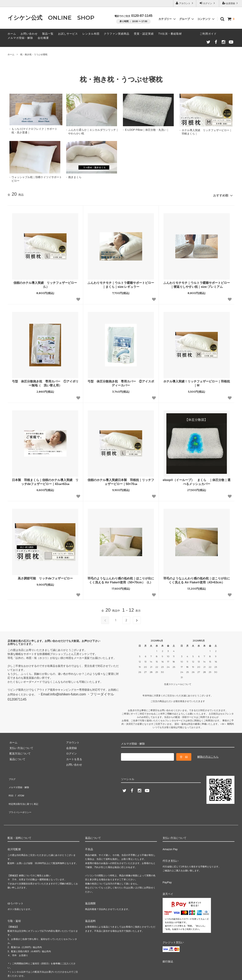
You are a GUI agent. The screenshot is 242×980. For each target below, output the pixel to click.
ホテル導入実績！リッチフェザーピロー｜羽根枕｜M (197, 382)
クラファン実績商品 (117, 34)
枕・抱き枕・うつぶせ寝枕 (34, 54)
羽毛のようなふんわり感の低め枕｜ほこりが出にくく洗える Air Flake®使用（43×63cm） (197, 579)
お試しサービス (68, 34)
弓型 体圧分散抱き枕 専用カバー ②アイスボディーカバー (121, 382)
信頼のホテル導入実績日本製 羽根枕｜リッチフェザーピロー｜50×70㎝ (121, 480)
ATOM (19, 787)
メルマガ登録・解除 (20, 38)
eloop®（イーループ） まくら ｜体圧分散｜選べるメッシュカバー (197, 480)
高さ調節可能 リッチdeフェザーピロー (45, 577)
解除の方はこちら (208, 755)
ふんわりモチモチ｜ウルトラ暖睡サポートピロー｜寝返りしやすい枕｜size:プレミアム (197, 283)
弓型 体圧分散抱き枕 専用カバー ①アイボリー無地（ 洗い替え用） (45, 382)
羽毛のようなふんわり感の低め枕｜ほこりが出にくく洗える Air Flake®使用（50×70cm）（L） (121, 579)
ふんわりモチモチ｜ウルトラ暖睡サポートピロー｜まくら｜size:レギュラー (121, 283)
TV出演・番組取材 (170, 34)
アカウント (185, 3)
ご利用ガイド (208, 34)
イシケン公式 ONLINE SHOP (51, 18)
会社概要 (43, 38)
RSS (10, 787)
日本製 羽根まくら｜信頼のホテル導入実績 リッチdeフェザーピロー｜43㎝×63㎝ (45, 480)
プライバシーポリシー (21, 798)
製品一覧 (48, 34)
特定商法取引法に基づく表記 (25, 793)
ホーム (12, 34)
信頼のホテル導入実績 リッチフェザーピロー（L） (45, 283)
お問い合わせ (29, 34)
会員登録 (231, 3)
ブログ (12, 776)
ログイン (208, 3)
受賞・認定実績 (144, 34)
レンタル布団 (91, 34)
